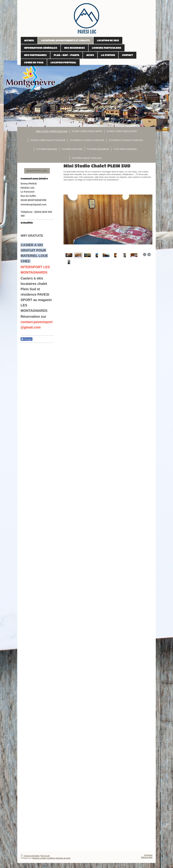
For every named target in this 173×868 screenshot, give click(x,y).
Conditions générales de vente (58, 858)
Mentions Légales (39, 858)
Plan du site (45, 856)
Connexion (148, 855)
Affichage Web (147, 857)
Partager (27, 339)
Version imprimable (30, 856)
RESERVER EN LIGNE (37, 171)
